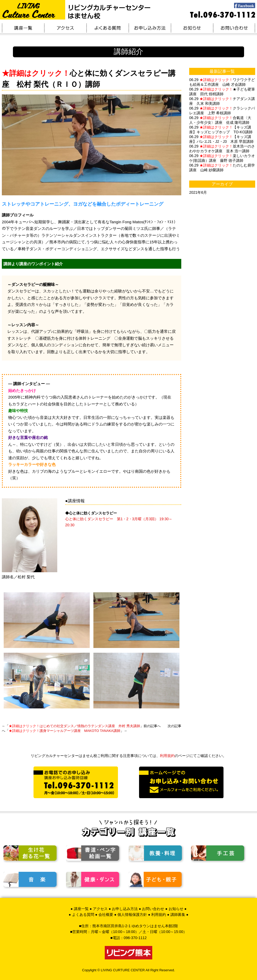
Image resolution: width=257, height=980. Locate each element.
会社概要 (106, 915)
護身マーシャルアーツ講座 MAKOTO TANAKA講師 (65, 731)
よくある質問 (83, 915)
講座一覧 (81, 909)
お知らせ (176, 909)
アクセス (100, 909)
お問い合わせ (153, 909)
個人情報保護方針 (132, 915)
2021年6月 (198, 192)
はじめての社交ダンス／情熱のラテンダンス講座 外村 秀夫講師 (74, 726)
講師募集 (178, 915)
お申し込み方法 (125, 909)
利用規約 (167, 756)
